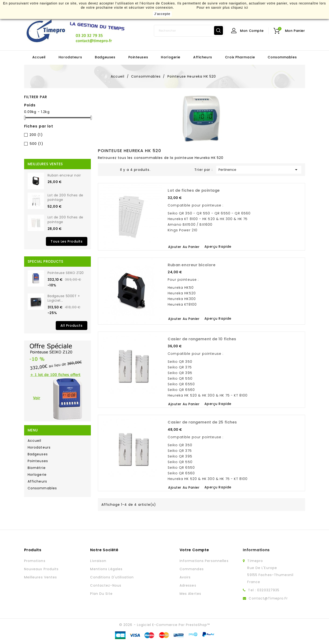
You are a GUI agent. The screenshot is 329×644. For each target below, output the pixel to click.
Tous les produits (67, 241)
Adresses (188, 585)
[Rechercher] (189, 31)
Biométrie (37, 468)
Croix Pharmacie (240, 57)
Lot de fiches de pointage (194, 190)
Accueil (39, 57)
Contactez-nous (106, 585)
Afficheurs (203, 57)
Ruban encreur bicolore (192, 265)
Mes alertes (190, 594)
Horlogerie (171, 57)
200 (36, 135)
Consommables (282, 57)
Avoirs (185, 577)
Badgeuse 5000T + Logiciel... (64, 298)
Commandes (192, 569)
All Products (72, 326)
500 (36, 144)
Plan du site (101, 594)
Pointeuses (138, 57)
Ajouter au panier (184, 247)
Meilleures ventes (41, 577)
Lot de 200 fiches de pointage (65, 198)
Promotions (35, 561)
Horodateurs (70, 57)
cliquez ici (239, 7)
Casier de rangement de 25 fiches (202, 422)
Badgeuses (105, 57)
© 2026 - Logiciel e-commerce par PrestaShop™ (164, 625)
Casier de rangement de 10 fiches (202, 339)
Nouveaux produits (41, 569)
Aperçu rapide (218, 247)
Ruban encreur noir (64, 175)
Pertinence (259, 170)
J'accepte (162, 14)
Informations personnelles (204, 561)
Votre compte (194, 550)
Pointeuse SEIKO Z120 (66, 273)
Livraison (98, 561)
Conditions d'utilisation (112, 577)
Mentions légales (106, 569)
